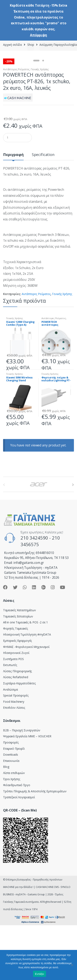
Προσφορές (11, 796)
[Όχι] (72, 965)
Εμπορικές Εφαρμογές (17, 695)
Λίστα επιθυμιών (14, 827)
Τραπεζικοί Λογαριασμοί (19, 851)
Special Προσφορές (16, 749)
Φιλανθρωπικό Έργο (17, 839)
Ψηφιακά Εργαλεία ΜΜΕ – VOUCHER (27, 790)
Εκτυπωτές (10, 719)
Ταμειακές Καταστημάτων (20, 664)
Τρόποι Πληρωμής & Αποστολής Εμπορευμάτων (35, 845)
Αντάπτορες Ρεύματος (16, 123)
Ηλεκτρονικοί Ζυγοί (16, 707)
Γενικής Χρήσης (40, 123)
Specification (43, 209)
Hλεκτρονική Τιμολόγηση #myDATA (27, 688)
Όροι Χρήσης (11, 833)
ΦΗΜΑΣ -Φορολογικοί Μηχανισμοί (26, 701)
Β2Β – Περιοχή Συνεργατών (22, 784)
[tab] (13, 210)
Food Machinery (14, 756)
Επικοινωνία (11, 815)
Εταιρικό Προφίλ (14, 803)
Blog (6, 821)
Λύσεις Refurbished (16, 731)
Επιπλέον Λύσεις (14, 762)
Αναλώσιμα (10, 743)
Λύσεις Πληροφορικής (17, 725)
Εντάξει (40, 974)
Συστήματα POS (13, 713)
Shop (31, 45)
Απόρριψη (38, 35)
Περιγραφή (13, 209)
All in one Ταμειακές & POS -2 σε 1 (25, 676)
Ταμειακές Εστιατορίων (18, 670)
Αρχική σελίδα (12, 45)
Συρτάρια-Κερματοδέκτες (19, 737)
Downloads (11, 808)
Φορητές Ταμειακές (16, 682)
